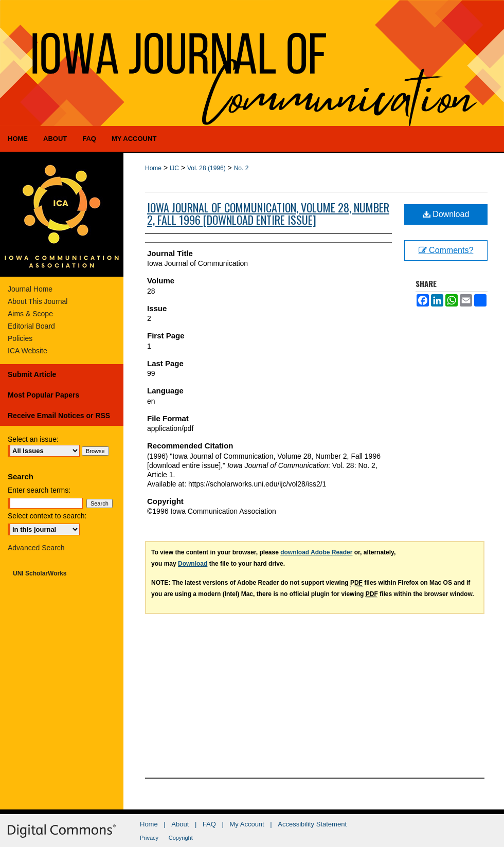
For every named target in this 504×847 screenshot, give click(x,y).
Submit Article (32, 374)
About (180, 824)
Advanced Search (36, 548)
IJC (174, 168)
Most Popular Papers (43, 395)
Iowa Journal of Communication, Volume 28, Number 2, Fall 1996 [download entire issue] (268, 213)
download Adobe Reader (316, 552)
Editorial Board (31, 326)
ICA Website (28, 351)
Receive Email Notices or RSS (59, 416)
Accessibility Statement (312, 824)
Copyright (181, 838)
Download (446, 214)
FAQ (209, 824)
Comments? (446, 250)
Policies (20, 338)
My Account (247, 824)
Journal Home (30, 289)
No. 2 (241, 168)
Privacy (149, 838)
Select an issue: (33, 439)
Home (153, 168)
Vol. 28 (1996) (206, 168)
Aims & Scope (30, 314)
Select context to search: (47, 516)
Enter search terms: (39, 490)
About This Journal (38, 301)
